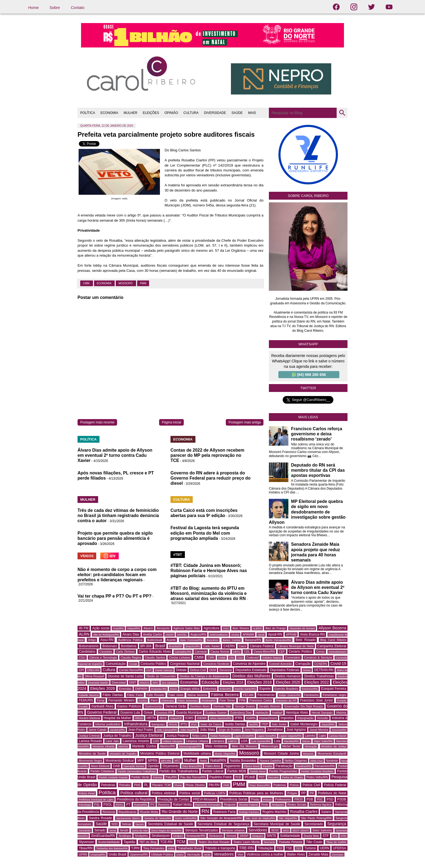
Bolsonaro (110, 646)
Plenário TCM (162, 785)
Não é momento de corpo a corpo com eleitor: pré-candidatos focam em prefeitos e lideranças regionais (117, 575)
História (341, 713)
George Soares (245, 706)
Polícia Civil (311, 785)
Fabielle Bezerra (89, 695)
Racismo (164, 805)
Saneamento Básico (128, 818)
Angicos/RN (198, 634)
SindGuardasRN (103, 836)
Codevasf (253, 658)
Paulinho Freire (221, 777)
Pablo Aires (213, 766)
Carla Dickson (125, 652)
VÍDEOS (87, 556)
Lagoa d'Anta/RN (244, 736)
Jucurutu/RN (339, 730)
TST (298, 848)
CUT (149, 670)
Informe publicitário (108, 724)
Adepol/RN (133, 628)
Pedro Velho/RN (317, 777)
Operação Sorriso (134, 766)
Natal (203, 761)
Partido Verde (140, 777)
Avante (171, 640)
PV (152, 805)
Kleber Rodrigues (220, 736)
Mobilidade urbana (197, 754)
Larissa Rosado (90, 741)
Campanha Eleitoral (332, 646)
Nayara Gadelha (270, 761)
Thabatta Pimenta (290, 842)
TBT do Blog (148, 842)
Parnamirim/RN (325, 766)
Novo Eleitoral (100, 766)
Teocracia (269, 842)
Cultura (109, 670)
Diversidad (119, 682)
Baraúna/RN (253, 640)
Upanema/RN (139, 854)
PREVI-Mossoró (205, 799)
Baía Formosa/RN (191, 640)
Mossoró (126, 283)
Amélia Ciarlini (153, 634)
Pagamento (232, 766)
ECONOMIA (109, 113)
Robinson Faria (224, 812)
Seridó (124, 830)
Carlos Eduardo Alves (155, 652)
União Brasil (117, 854)
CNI (232, 658)
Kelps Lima (199, 736)
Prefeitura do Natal (332, 793)
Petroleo (125, 785)
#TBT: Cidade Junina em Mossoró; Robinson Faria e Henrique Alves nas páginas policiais (209, 571)
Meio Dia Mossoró (244, 746)
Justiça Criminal (89, 736)
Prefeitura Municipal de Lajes (96, 800)
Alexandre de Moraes (302, 628)
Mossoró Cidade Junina (281, 754)
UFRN (83, 854)
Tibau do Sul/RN (336, 842)
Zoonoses (337, 855)
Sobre (55, 8)
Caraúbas (106, 652)
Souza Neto (311, 836)
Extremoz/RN (310, 689)
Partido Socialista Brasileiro (317, 771)
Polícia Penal (87, 793)
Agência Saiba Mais (187, 628)
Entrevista (210, 689)
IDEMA (202, 718)
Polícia (294, 785)
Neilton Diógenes (296, 761)
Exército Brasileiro (286, 689)
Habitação (262, 713)
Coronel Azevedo (280, 664)
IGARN (251, 718)
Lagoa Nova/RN (267, 736)
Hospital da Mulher (117, 718)
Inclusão (323, 718)
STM (343, 836)
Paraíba (268, 766)
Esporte (265, 689)
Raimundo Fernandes (208, 805)
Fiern (154, 700)
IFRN (239, 718)
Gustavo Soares (216, 713)
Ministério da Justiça (334, 746)
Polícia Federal (335, 785)
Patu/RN (171, 777)
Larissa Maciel (338, 736)
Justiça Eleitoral (149, 735)
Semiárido (85, 830)
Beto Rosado (306, 640)
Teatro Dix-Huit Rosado (214, 842)
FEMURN (86, 700)
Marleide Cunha (144, 746)
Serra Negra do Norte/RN (166, 830)
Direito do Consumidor (161, 676)
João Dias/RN (188, 730)
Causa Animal (220, 652)
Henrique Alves (297, 713)
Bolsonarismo (89, 646)
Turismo (310, 848)
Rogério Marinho (274, 812)
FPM (242, 700)
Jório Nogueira (254, 730)
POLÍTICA (88, 113)
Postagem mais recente (97, 422)
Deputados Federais (285, 670)
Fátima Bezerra (225, 695)
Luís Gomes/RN (261, 741)
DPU (155, 683)
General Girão (176, 706)
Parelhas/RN (304, 766)
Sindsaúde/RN (196, 836)
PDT (262, 777)
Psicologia (85, 805)
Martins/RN (168, 746)
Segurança (337, 824)
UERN (324, 848)
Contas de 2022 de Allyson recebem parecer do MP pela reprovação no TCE (207, 455)
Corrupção (303, 664)
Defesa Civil (198, 670)
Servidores (258, 830)
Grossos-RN (164, 713)
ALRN (84, 634)
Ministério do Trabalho (123, 754)
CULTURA (191, 113)
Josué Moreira (319, 730)
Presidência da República (136, 799)
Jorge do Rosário (230, 730)
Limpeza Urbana (197, 741)
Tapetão (129, 842)
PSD (330, 799)
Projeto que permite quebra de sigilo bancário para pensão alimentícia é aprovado (115, 538)
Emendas (125, 689)
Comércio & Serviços (318, 658)
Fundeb (83, 706)
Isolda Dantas (235, 724)
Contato (78, 8)
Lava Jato (112, 741)
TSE (289, 848)
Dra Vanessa (169, 683)
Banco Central (232, 640)
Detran (307, 670)
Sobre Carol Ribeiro (308, 196)
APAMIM (248, 634)
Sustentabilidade (109, 842)
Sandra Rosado (101, 818)
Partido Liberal (213, 771)
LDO (156, 741)
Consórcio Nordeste (216, 664)
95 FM (84, 628)
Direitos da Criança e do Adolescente (204, 676)
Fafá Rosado (156, 695)
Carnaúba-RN (183, 652)
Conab (133, 664)
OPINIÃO (171, 113)
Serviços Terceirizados (202, 830)
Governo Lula (130, 713)
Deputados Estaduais (251, 670)
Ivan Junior (279, 724)
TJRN (135, 848)
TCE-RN (166, 842)
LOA (244, 741)
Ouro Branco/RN (192, 766)
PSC (320, 799)
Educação (210, 682)
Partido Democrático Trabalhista (137, 771)
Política (107, 792)
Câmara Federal (262, 646)
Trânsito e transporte (220, 848)
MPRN (152, 761)
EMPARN (141, 689)
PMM (143, 283)
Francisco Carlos (261, 700)
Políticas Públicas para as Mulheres (256, 793)
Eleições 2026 (103, 688)
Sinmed (231, 836)
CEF (282, 652)
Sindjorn (178, 836)
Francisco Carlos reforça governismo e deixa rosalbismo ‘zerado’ (317, 434)
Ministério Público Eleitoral (160, 754)
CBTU (237, 652)
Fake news (176, 695)
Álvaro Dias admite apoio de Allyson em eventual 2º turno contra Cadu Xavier (115, 455)
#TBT (178, 555)
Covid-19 (338, 663)
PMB (226, 785)
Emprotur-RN (159, 689)
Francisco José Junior (316, 700)
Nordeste (332, 761)
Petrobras (108, 785)
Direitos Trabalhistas (319, 676)
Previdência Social (234, 799)
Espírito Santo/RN (245, 689)
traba (171, 848)
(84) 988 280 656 (309, 375)
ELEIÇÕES (151, 113)
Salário (326, 812)
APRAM (291, 634)
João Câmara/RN (167, 730)
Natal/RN (218, 760)
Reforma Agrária (321, 805)
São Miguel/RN (288, 818)
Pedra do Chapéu (293, 777)
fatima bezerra (197, 695)
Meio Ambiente (216, 746)
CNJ (240, 658)
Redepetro (278, 805)
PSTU (119, 805)
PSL (97, 805)
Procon (267, 800)
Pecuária (273, 777)
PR (312, 793)
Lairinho (310, 736)
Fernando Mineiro (121, 700)
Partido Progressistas (283, 771)
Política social (190, 793)
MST (178, 761)
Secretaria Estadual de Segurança (223, 824)
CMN (211, 658)
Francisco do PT (286, 701)
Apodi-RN (275, 634)
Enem (174, 689)
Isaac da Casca (211, 724)
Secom (140, 824)
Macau (306, 741)
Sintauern (258, 836)
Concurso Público (154, 664)
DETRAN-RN (324, 670)
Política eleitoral (164, 793)
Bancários (213, 640)
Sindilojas (125, 836)
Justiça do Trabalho (117, 736)
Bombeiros (129, 646)
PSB (310, 799)
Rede (265, 805)
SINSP (244, 836)
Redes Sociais (297, 805)
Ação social (101, 628)
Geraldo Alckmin (270, 706)
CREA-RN (93, 670)
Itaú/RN (254, 724)
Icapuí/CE (176, 718)
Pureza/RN (141, 805)
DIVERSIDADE (215, 113)
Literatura (218, 741)
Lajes (322, 736)
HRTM (151, 718)
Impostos (287, 718)
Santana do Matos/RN (158, 818)
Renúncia (109, 812)
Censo (321, 652)
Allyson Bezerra (332, 628)
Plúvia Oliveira (195, 785)
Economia (104, 283)
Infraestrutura (136, 724)
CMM (87, 283)
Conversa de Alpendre (249, 664)
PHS (137, 785)
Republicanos (128, 812)
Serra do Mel (140, 830)
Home (33, 8)
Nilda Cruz (316, 761)
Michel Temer (292, 746)
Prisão (255, 799)
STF (326, 836)
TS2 (279, 848)
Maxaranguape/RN (190, 746)
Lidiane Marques (173, 741)
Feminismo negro (334, 695)
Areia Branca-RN (312, 634)
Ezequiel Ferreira (334, 689)
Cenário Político (300, 652)
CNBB (222, 658)
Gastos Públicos (129, 706)
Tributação (265, 848)
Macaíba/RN (291, 741)
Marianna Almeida (104, 746)
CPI (81, 670)
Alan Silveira (241, 628)
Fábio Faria (135, 695)
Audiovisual (155, 640)
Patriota (157, 777)
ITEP (265, 724)
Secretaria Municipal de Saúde (277, 824)
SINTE (271, 836)
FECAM (248, 695)
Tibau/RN (86, 848)
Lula (277, 741)
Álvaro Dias (131, 634)
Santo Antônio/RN (186, 818)
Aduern (148, 628)
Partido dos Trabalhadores (179, 771)
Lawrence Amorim (136, 741)
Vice (240, 854)
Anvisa (235, 635)
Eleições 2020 (288, 682)
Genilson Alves (200, 706)
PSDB (342, 799)
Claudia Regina (131, 658)
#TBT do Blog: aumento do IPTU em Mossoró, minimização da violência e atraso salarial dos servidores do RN (209, 593)
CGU (82, 658)
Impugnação (305, 718)
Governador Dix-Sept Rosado (304, 706)
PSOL (108, 805)
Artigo (92, 640)
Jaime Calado (98, 730)
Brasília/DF (176, 646)
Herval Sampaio (322, 713)
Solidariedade (290, 836)
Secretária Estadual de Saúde (170, 824)
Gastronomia (153, 706)
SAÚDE (237, 113)
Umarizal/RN (98, 855)
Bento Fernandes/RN (278, 640)
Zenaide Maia (318, 854)
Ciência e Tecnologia (103, 658)
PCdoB (250, 777)
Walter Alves (296, 854)
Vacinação (194, 854)
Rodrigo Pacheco (249, 812)
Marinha (123, 746)
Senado (100, 830)
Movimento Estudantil (332, 754)
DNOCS (145, 683)
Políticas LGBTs (215, 793)
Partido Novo (258, 771)
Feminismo (312, 695)
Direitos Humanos (287, 676)
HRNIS (139, 718)
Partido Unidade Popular (113, 777)
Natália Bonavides (243, 761)
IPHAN (173, 724)
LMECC (233, 741)
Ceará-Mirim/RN (264, 652)
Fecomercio (266, 695)
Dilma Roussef (94, 676)
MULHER (131, 113)
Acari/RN (118, 628)
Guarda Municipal (189, 713)
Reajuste (230, 805)
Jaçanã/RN (328, 724)
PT (128, 805)
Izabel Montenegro (304, 724)
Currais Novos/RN (131, 670)
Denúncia (226, 670)
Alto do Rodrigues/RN (106, 635)
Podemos (280, 785)
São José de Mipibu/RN (260, 818)
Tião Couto (314, 842)
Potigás (292, 793)
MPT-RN (166, 761)
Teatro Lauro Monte (247, 842)
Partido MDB (237, 771)
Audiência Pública (130, 640)
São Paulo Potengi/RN (316, 818)
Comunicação (116, 664)
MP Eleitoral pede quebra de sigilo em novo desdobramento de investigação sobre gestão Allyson (307, 512)
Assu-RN (107, 640)
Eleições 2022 (316, 682)
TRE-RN (246, 848)
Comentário (293, 658)
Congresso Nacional (185, 664)
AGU (226, 628)
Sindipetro (141, 836)
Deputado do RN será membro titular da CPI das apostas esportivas (318, 470)
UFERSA (339, 848)
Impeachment (268, 718)
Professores (283, 799)
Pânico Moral (252, 766)
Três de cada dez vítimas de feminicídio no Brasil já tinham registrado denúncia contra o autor (118, 516)
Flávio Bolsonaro (188, 701)
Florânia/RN (209, 701)
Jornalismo (275, 730)
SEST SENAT (301, 830)
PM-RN (214, 785)
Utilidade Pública (162, 854)
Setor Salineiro (322, 830)
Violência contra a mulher (265, 854)
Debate (181, 670)
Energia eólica (190, 689)
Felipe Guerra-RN (289, 695)
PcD (238, 777)
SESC (275, 830)
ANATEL (182, 635)
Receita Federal (248, 805)
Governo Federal (102, 712)
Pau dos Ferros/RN (193, 777)
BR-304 (146, 646)
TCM (181, 842)
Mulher (190, 760)
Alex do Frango (276, 628)
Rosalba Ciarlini (304, 812)
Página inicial (171, 422)
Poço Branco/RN (260, 785)
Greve (148, 713)
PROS (299, 799)
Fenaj (101, 700)
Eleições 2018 (260, 682)
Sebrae (127, 824)
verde (207, 855)
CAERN (229, 646)
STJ (335, 836)
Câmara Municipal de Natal (296, 646)
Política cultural (134, 793)
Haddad (277, 713)
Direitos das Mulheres (251, 676)
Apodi (261, 635)
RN (205, 811)
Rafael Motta (182, 805)
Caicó (243, 646)
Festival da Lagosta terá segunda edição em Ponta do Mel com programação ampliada (205, 533)
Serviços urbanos (233, 830)
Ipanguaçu (158, 724)
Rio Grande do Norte (180, 812)
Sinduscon (216, 836)
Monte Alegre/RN (225, 754)
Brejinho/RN (193, 646)
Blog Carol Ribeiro (333, 640)
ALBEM (257, 628)
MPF (141, 761)
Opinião (153, 766)
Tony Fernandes (154, 848)
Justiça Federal (178, 736)
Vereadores (224, 854)
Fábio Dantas (113, 695)
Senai (113, 830)
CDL (247, 652)
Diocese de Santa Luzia (125, 676)
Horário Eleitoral (89, 718)
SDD (115, 824)
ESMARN (225, 689)
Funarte (342, 701)
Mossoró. (308, 754)
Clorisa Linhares (180, 658)
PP (303, 793)
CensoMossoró (338, 652)
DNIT (133, 682)
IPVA (194, 724)
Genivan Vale (222, 706)
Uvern (180, 855)
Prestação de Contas (174, 799)
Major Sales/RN (323, 741)
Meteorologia (270, 746)
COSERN (321, 664)
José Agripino (296, 730)
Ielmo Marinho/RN (221, 718)
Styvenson (86, 842)
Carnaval (201, 652)
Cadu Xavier (211, 646)
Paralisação (284, 766)
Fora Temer (227, 700)
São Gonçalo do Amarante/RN (221, 818)
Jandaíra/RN (117, 730)
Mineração (311, 746)
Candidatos (87, 652)
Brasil (160, 646)
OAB (116, 766)
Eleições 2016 (233, 682)
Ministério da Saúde (92, 754)
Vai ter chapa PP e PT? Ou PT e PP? (115, 596)
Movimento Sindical (120, 761)
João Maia (207, 730)
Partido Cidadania (102, 771)
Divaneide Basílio (98, 683)
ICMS (189, 718)
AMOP (169, 635)
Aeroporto (163, 628)
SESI (286, 830)
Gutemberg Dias (241, 713)
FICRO (143, 701)
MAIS (252, 113)
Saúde (101, 824)
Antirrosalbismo (219, 635)
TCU (192, 842)
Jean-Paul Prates (141, 730)
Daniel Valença (164, 670)
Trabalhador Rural (189, 848)
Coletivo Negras (272, 658)
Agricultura (211, 628)
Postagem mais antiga (245, 422)
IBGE (163, 718)
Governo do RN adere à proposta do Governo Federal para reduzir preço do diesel (210, 478)
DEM (212, 670)
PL (146, 785)
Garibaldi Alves (102, 706)
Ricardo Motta (149, 812)
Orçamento (171, 766)
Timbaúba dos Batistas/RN (112, 848)
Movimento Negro (90, 761)
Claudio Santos (155, 658)
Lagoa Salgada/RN (290, 736)
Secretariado (314, 824)
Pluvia (178, 785)
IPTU (184, 724)
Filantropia (168, 701)
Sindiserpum (161, 836)
